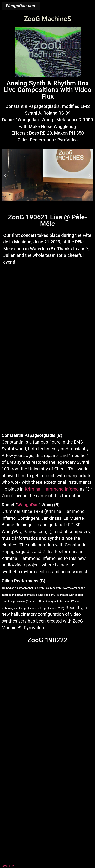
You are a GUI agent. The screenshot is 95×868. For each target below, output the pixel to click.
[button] (5, 175)
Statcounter (7, 866)
